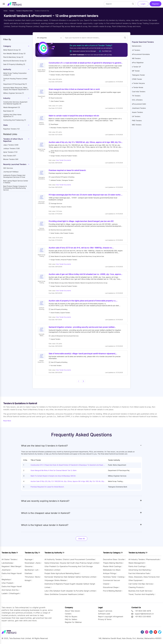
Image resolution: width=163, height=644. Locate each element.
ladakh (5, 595)
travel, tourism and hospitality (141, 596)
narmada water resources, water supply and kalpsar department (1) (16, 89)
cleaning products (136, 589)
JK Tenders (136, 50)
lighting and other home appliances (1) (12, 115)
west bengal (16, 568)
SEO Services (8, 168)
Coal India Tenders (139, 92)
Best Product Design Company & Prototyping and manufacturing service (15, 188)
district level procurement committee (79, 561)
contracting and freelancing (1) (15, 120)
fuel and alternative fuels (139, 575)
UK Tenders (136, 116)
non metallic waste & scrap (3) (14, 53)
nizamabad (29, 565)
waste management (137, 565)
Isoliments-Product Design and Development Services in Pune (14, 176)
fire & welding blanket (112, 593)
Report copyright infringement (111, 618)
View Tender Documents (64, 161)
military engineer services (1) (14, 93)
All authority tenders (53, 561)
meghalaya (6, 581)
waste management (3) (12, 107)
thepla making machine (113, 565)
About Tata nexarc (73, 613)
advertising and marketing (140, 572)
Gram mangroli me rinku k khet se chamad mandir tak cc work (54, 472)
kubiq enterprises (52, 565)
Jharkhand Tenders (139, 108)
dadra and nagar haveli (12, 575)
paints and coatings (137, 568)
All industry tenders (137, 561)
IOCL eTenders (137, 100)
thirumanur (29, 579)
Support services (105, 613)
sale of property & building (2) (14, 64)
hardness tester (110, 579)
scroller (122, 561)
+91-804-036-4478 (143, 613)
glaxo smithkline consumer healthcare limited (64, 596)
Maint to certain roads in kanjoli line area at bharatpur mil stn (53, 478)
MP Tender (136, 71)
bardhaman (29, 572)
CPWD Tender (137, 79)
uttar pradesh (7, 585)
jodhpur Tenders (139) (11, 148)
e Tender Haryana (138, 83)
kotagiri (28, 582)
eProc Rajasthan (138, 63)
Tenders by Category (112, 554)
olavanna (29, 568)
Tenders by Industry (137, 554)
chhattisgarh (14, 595)
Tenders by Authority (53, 554)
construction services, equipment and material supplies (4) (15, 103)
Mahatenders (137, 46)
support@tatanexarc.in (144, 615)
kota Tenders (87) (10, 156)
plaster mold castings (112, 568)
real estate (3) (8, 111)
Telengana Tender (138, 75)
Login (143, 4)
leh (37, 572)
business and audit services (140, 593)
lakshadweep (7, 565)
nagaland (6, 568)
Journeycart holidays (11, 172)
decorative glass (110, 561)
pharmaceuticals (153, 561)
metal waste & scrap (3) (12, 50)
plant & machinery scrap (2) (13, 57)
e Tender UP (136, 67)
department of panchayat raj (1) (15, 84)
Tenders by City (31, 554)
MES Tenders (137, 125)
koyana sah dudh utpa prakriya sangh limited (80, 565)
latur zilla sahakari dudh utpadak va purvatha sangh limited (70, 593)
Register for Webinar (73, 624)
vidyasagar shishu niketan (56, 582)
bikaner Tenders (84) (11, 159)
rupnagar (29, 561)
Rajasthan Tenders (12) (11, 129)
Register (155, 4)
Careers (68, 615)
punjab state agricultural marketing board (62, 575)
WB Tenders (136, 58)
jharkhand (6, 572)
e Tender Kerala (138, 87)
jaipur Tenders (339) (11, 145)
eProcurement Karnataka (141, 54)
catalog (121, 579)
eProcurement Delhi (139, 104)
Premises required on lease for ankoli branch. (47, 489)
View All (81, 540)
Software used (104, 615)
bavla (38, 579)
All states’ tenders (9, 561)
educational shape (111, 589)
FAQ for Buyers (71, 618)
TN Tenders (136, 96)
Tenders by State (9, 554)
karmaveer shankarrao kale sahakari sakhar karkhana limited (70, 579)
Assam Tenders (137, 112)
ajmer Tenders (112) (10, 152)
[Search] (120, 4)
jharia (38, 565)
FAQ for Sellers (71, 621)
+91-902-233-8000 (143, 618)
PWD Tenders (137, 121)
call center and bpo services (141, 586)
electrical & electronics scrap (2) (15, 61)
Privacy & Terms (105, 621)
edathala (28, 575)
